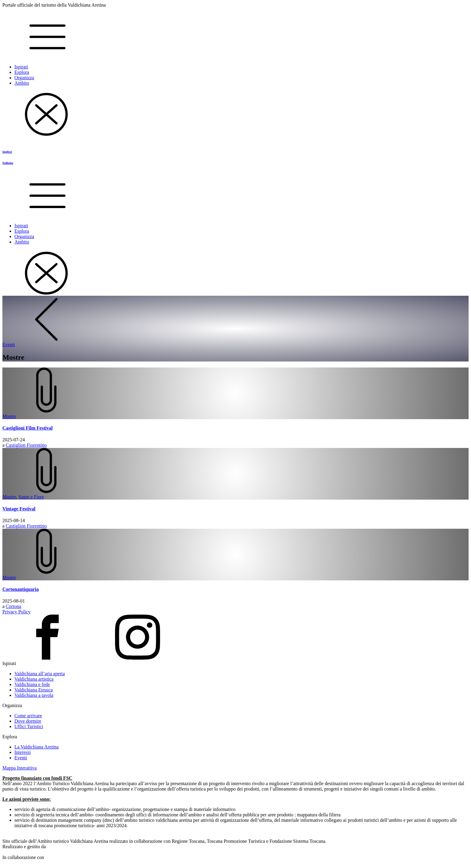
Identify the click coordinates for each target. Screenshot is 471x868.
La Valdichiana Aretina (36, 747)
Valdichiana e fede (32, 684)
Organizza (24, 78)
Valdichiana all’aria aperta (40, 674)
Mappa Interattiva (20, 768)
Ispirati (21, 67)
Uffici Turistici (29, 726)
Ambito (22, 83)
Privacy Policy (17, 612)
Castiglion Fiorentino (26, 445)
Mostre (9, 416)
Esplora (22, 72)
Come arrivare (28, 716)
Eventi (21, 758)
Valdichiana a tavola (34, 695)
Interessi (23, 752)
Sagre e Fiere (31, 497)
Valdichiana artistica (34, 679)
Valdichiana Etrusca (34, 690)
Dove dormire (28, 721)
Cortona (14, 606)
